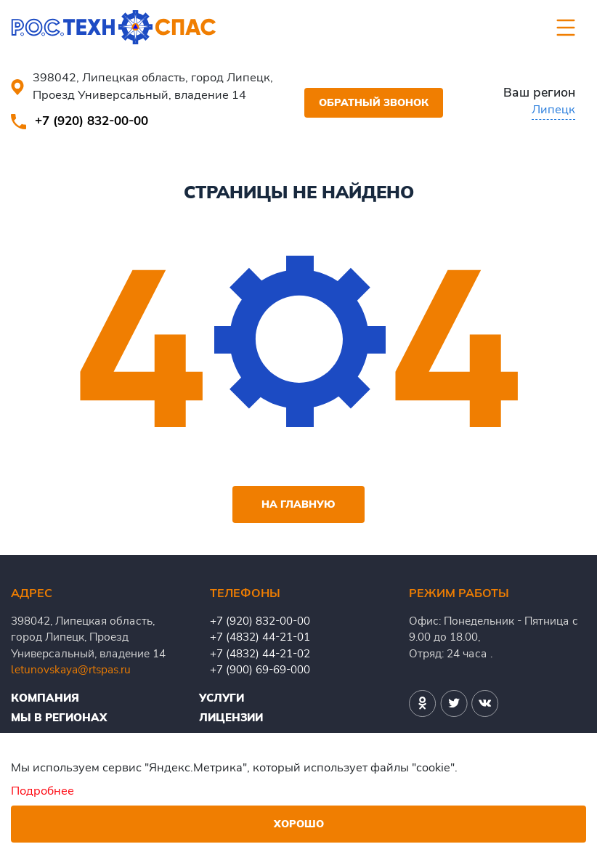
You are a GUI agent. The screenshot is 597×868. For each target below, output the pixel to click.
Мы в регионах (59, 717)
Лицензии (231, 717)
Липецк (553, 109)
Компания (45, 698)
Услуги (222, 698)
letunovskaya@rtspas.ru (71, 669)
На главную (298, 504)
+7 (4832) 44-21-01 (260, 637)
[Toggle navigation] (566, 28)
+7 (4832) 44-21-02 (260, 653)
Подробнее (42, 790)
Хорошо (299, 824)
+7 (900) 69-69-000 (260, 669)
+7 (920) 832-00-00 (92, 120)
